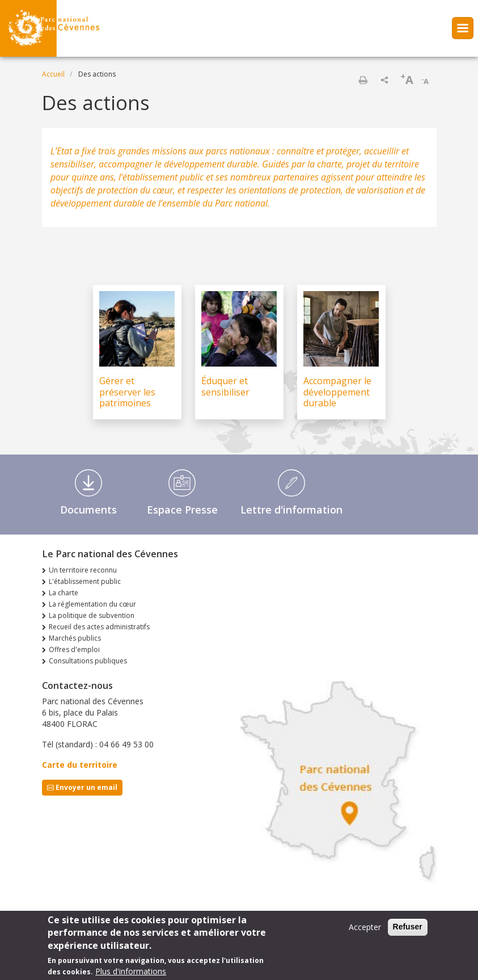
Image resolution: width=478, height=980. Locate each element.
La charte (64, 593)
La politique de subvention (92, 615)
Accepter (365, 927)
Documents (88, 510)
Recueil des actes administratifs (99, 627)
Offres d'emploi (74, 649)
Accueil (53, 74)
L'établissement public (85, 581)
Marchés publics (75, 638)
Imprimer (363, 80)
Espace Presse (182, 510)
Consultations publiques (88, 661)
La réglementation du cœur (92, 604)
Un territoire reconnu (83, 570)
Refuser (408, 927)
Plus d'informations (131, 971)
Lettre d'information (291, 510)
